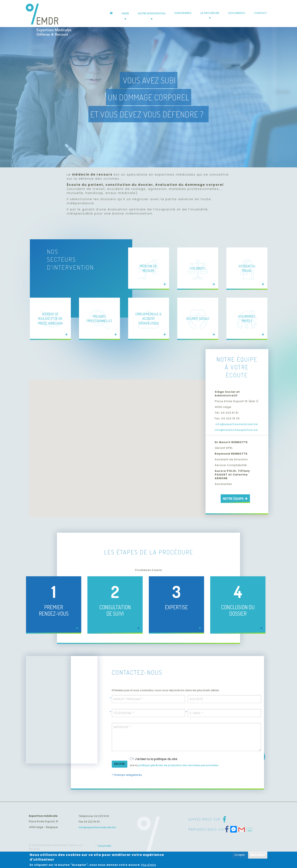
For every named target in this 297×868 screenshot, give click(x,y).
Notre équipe (235, 499)
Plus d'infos (149, 865)
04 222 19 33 (92, 822)
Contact (260, 13)
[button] (194, 426)
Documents (237, 13)
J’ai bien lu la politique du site (156, 759)
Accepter (240, 855)
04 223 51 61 (102, 816)
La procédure (210, 13)
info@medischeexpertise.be (236, 430)
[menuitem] (111, 14)
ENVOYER (119, 764)
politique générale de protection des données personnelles (178, 765)
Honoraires (183, 13)
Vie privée (104, 846)
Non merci (258, 855)
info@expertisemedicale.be (236, 424)
